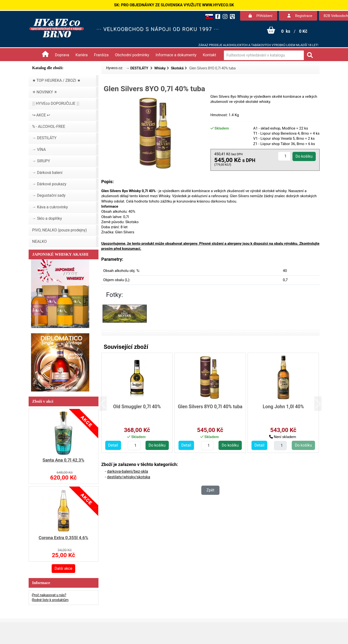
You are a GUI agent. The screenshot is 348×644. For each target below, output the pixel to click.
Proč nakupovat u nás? (49, 595)
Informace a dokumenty (176, 55)
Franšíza (101, 55)
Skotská (177, 68)
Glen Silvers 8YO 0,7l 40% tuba (210, 407)
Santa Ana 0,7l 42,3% (63, 460)
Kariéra (81, 55)
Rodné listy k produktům (50, 600)
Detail (113, 445)
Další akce (63, 568)
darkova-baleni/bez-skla (127, 471)
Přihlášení (260, 16)
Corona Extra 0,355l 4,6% (63, 538)
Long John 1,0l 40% (283, 407)
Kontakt (209, 55)
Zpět (210, 490)
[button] (107, 404)
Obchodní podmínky (132, 55)
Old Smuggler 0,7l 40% (137, 407)
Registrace (300, 16)
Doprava (62, 55)
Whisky (160, 68)
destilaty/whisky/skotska (129, 477)
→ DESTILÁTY (138, 68)
